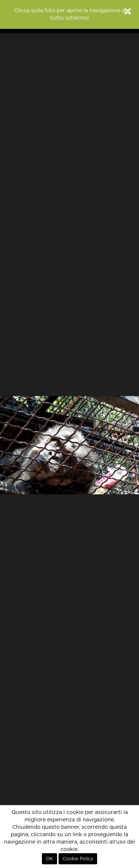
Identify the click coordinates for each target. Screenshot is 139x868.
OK (49, 859)
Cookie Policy (78, 859)
